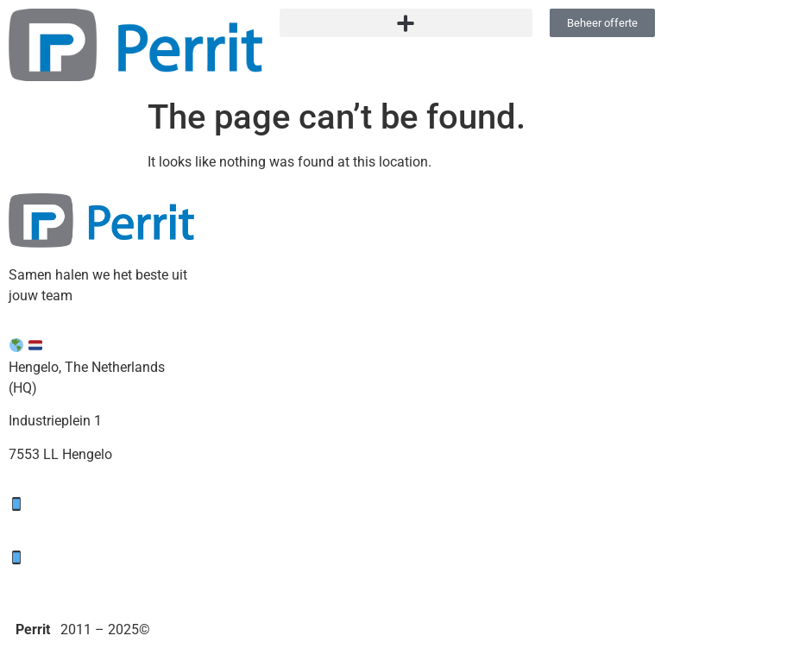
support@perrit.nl (102, 525)
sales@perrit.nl (93, 579)
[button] (406, 23)
